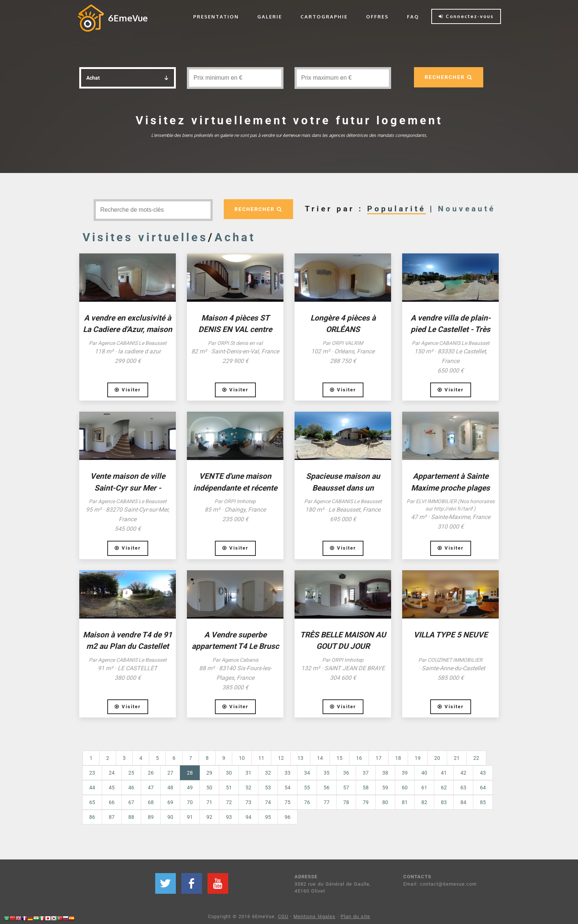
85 (483, 802)
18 (398, 758)
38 (385, 773)
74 (268, 802)
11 (261, 758)
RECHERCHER (449, 77)
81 (405, 802)
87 (112, 817)
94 (248, 817)
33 (288, 773)
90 (170, 817)
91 (190, 817)
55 (307, 788)
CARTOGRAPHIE (324, 17)
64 (483, 788)
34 (307, 773)
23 (92, 773)
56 (327, 788)
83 (444, 802)
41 (444, 773)
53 (268, 788)
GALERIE (270, 17)
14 (320, 758)
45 (112, 788)
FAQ (413, 17)
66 (112, 802)
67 (131, 802)
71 (209, 802)
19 (418, 758)
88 (131, 817)
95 (268, 817)
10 (242, 758)
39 (405, 773)
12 (281, 758)
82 (424, 802)
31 (248, 773)
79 (366, 802)
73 (248, 802)
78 (346, 802)
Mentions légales (314, 916)
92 (209, 817)
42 (463, 773)
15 (340, 758)
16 (359, 758)
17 (379, 758)
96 (288, 817)
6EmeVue (128, 18)
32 (268, 773)
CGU (283, 916)
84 (463, 802)
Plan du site (355, 916)
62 (444, 788)
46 (131, 788)
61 (424, 788)
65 (92, 802)
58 (366, 788)
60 (405, 788)
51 (229, 788)
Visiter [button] (128, 390)
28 (193, 772)
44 (92, 788)
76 (307, 802)
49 (190, 788)
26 (151, 773)
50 (209, 788)
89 (151, 817)
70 (190, 802)
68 (151, 802)
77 (327, 802)
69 (170, 802)
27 (170, 773)
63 (463, 788)
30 (229, 773)
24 (112, 773)
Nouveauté (467, 209)
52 (248, 788)
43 (483, 773)
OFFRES (377, 17)
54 (288, 788)
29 (209, 773)
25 (131, 773)
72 (229, 802)
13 (300, 758)
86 (92, 817)
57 (346, 788)
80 (385, 802)
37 (366, 773)
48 (170, 788)
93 (229, 817)
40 (424, 773)
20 (437, 758)
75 (288, 802)
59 (385, 788)
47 (151, 788)
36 (346, 773)
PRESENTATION (216, 17)
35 (327, 773)
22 (476, 758)
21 (457, 758)
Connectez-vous (466, 16)
